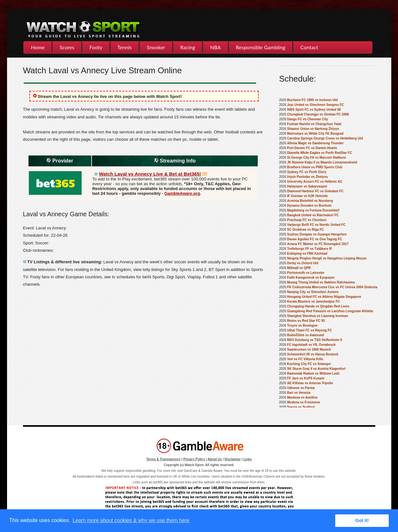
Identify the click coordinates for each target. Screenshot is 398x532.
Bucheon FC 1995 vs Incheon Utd (313, 100)
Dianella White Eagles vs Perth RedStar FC (320, 153)
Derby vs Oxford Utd (303, 263)
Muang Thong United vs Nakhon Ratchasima (321, 282)
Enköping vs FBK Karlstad (307, 254)
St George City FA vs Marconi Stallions (317, 158)
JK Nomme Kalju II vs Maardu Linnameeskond (322, 162)
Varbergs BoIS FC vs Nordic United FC (317, 225)
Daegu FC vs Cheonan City (308, 119)
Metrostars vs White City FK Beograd (315, 134)
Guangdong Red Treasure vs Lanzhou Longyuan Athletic (330, 311)
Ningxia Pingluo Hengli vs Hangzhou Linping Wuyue (327, 258)
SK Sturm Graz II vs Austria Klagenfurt (316, 369)
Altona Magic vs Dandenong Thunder (316, 143)
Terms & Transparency (163, 459)
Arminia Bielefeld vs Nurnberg (310, 201)
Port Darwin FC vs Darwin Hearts (312, 148)
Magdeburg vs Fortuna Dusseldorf (313, 210)
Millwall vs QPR (299, 268)
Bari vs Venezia (299, 393)
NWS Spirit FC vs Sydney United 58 (314, 110)
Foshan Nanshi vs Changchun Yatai (314, 124)
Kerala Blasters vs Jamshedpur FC (314, 302)
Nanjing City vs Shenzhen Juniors (313, 292)
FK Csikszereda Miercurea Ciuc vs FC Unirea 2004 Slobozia (332, 287)
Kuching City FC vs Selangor (309, 364)
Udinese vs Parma (301, 388)
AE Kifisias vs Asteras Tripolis (310, 383)
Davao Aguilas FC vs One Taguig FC (315, 239)
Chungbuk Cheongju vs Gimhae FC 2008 (318, 114)
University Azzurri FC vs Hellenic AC (315, 182)
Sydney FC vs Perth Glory (307, 172)
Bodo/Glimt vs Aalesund (306, 335)
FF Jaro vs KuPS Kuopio (306, 378)
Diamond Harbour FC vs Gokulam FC (315, 191)
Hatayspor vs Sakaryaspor (307, 186)
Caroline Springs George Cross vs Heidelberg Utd (325, 138)
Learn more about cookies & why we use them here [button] (131, 520)
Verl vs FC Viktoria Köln (305, 359)
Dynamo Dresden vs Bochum (309, 206)
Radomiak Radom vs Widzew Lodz (313, 373)
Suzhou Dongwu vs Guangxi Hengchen (317, 234)
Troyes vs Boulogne (302, 326)
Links (248, 459)
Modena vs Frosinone (304, 402)
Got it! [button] (362, 520)
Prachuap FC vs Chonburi (307, 220)
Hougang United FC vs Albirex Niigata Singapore (324, 297)
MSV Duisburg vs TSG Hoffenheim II (315, 340)
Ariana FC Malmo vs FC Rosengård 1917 (318, 244)
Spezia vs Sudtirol (301, 407)
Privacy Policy (194, 459)
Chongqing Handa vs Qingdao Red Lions (318, 306)
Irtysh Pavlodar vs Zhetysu (308, 177)
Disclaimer (233, 459)
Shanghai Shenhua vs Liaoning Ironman (318, 316)
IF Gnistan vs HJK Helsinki (308, 196)
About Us (215, 459)
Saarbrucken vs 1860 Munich (309, 349)
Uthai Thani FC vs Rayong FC (310, 330)
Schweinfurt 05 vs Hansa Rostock (313, 354)
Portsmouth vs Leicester (306, 273)
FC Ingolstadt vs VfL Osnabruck (312, 345)
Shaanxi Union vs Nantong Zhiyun (313, 129)
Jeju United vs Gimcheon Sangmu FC (316, 105)
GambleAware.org (182, 193)
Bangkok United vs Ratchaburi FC (313, 215)
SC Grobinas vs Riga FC (306, 230)
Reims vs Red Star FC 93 (306, 321)
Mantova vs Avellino (302, 397)
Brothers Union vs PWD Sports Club (315, 167)
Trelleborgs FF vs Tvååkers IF (310, 249)
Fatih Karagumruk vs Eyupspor (311, 278)
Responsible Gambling (261, 47)
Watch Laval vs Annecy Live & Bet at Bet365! (150, 174)
